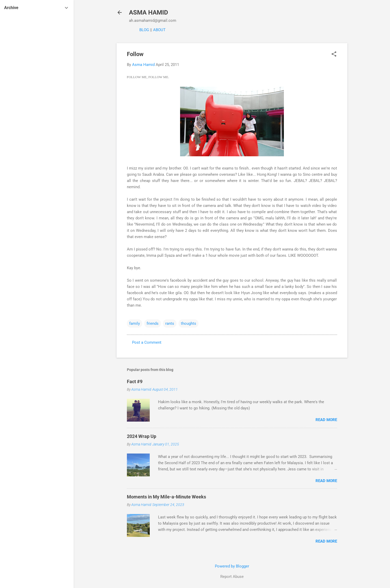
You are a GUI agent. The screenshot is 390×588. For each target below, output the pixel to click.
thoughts (189, 323)
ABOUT (159, 30)
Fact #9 (135, 381)
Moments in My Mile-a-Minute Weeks (166, 497)
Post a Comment (147, 342)
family (135, 323)
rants (170, 323)
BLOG (144, 30)
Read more (326, 420)
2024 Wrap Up (142, 436)
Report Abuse (232, 577)
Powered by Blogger (232, 566)
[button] (334, 55)
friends (153, 323)
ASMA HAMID (149, 12)
